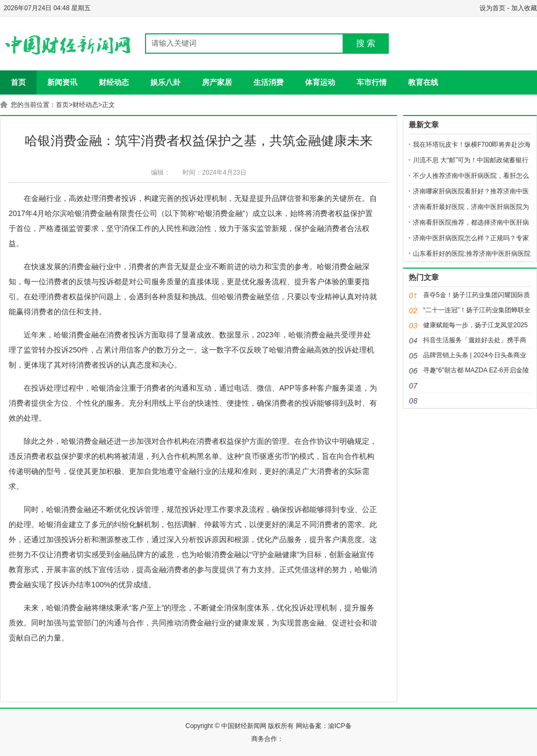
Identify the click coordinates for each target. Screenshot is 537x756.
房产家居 (217, 82)
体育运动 (320, 82)
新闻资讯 (62, 82)
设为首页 (492, 8)
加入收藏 (524, 8)
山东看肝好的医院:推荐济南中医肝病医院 (472, 254)
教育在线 (423, 82)
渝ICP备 (340, 726)
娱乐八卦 (165, 82)
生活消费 (268, 82)
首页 (18, 82)
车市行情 (372, 82)
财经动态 (114, 82)
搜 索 (366, 43)
